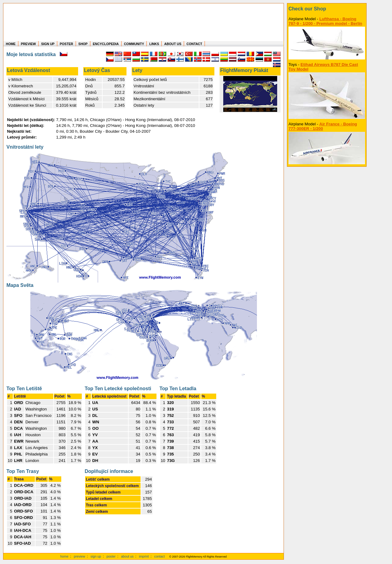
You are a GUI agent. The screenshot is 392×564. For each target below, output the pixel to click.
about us (127, 556)
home (64, 556)
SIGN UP (48, 44)
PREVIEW (28, 44)
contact (160, 556)
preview (79, 556)
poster (111, 556)
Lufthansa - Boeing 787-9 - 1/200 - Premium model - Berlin (325, 21)
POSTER (66, 44)
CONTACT (194, 44)
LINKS (154, 44)
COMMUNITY (134, 44)
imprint (144, 556)
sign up (96, 556)
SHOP (83, 44)
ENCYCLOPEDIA (106, 44)
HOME (11, 44)
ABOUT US (173, 44)
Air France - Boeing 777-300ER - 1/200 (323, 126)
